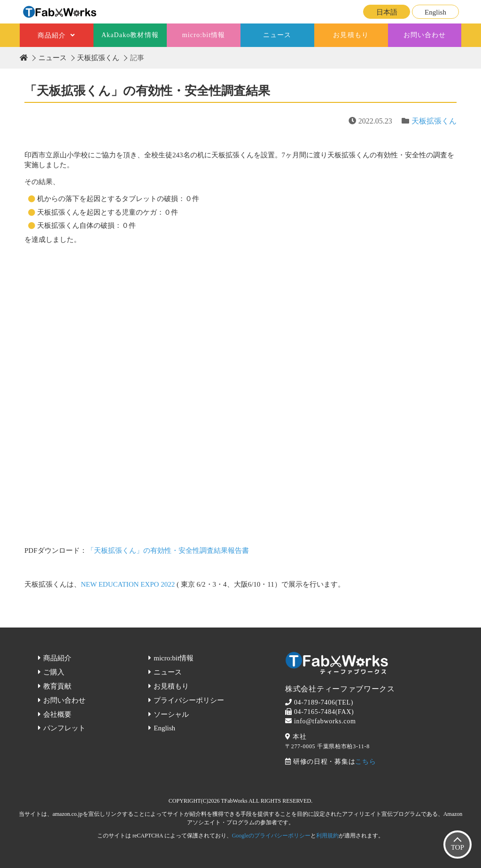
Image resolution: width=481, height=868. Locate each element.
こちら (365, 762)
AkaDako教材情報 (130, 35)
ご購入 (54, 672)
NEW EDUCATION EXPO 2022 (128, 584)
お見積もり (351, 35)
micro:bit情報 (204, 35)
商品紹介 (52, 35)
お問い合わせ (425, 35)
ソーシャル (171, 714)
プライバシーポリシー (189, 700)
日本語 (387, 12)
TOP (458, 847)
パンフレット (64, 728)
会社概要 (57, 714)
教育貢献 (57, 686)
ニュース (277, 35)
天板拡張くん (98, 58)
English (435, 12)
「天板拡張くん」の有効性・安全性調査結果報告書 (168, 550)
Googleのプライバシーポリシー (271, 836)
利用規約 (327, 836)
